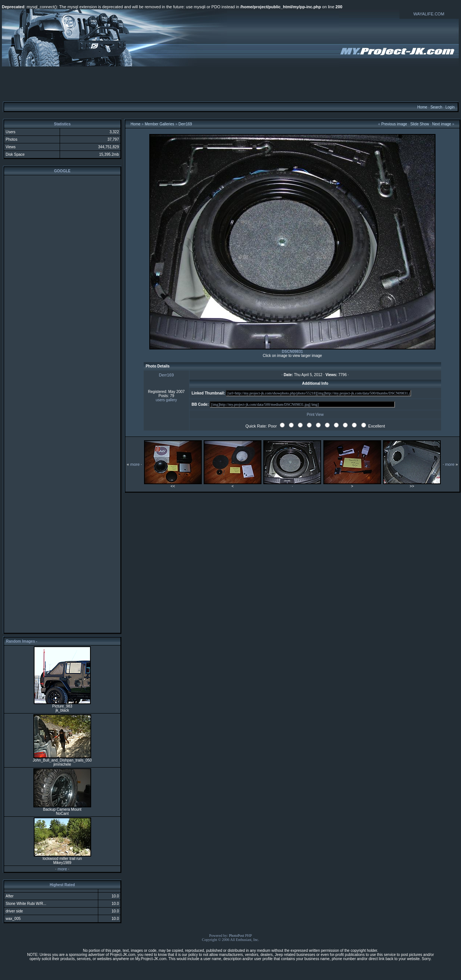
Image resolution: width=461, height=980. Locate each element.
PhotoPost (237, 936)
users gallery (166, 400)
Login (450, 107)
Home (422, 107)
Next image (442, 124)
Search (436, 107)
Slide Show (420, 124)
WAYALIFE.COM (429, 14)
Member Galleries (160, 124)
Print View (315, 415)
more (62, 869)
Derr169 (185, 124)
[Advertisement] (231, 84)
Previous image (394, 124)
